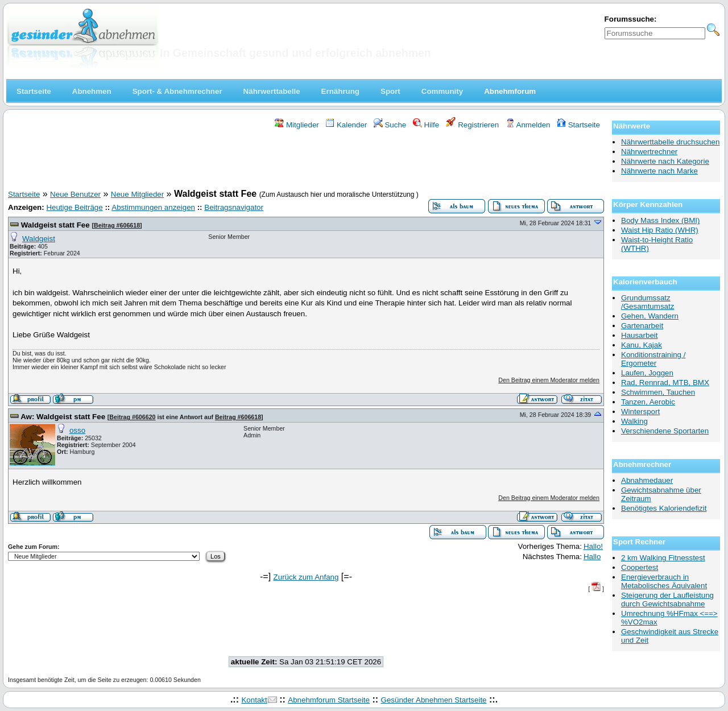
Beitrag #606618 (117, 225)
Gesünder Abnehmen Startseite (434, 700)
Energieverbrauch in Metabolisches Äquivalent (664, 581)
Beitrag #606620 (132, 417)
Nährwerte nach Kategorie (665, 161)
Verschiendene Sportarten (665, 431)
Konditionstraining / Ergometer (653, 359)
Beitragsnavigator (234, 207)
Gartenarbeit (642, 326)
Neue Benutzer (75, 194)
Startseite (578, 125)
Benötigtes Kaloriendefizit (664, 508)
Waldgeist (39, 239)
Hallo (592, 557)
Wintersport (640, 412)
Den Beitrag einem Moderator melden (549, 380)
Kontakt (254, 700)
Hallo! (593, 546)
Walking (634, 421)
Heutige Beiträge (74, 207)
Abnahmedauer (647, 480)
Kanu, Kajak (642, 345)
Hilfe (426, 125)
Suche (390, 125)
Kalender (346, 125)
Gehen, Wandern (650, 316)
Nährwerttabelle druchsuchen (670, 142)
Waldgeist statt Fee (57, 225)
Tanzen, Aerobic (648, 402)
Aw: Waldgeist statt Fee (64, 417)
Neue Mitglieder (137, 194)
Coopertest (640, 567)
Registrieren (473, 125)
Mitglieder (297, 125)
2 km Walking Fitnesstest (663, 558)
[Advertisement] (306, 161)
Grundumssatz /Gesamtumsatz (648, 302)
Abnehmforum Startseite (329, 700)
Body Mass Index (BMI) (661, 220)
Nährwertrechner (649, 152)
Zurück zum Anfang (306, 577)
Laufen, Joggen (647, 373)
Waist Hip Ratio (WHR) (660, 230)
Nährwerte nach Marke (659, 171)
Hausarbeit (639, 335)
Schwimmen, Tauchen (658, 392)
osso (77, 430)
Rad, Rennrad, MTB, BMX (665, 383)
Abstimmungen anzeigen (153, 207)
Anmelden (528, 125)
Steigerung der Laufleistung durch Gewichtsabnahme (667, 600)
